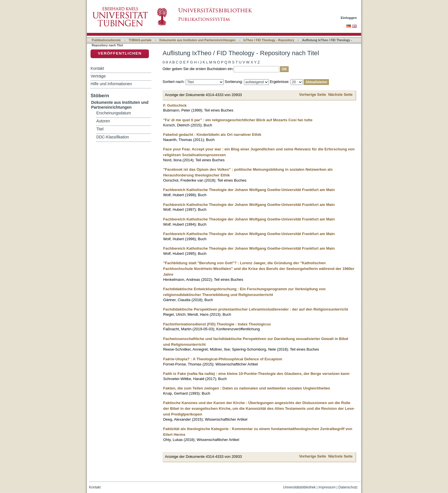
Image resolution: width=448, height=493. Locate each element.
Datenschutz (348, 487)
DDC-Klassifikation (113, 137)
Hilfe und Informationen (111, 84)
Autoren (103, 121)
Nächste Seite (340, 95)
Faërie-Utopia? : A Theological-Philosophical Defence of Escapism (223, 359)
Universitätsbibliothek (299, 487)
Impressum (327, 487)
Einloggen (349, 18)
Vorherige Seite (313, 95)
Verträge (98, 76)
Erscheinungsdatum (114, 113)
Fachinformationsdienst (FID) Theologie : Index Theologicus (217, 324)
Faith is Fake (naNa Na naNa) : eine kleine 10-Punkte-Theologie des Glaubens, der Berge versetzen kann (256, 374)
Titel (100, 129)
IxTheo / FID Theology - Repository (269, 40)
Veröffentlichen (120, 53)
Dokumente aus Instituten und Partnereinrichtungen (198, 40)
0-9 (165, 62)
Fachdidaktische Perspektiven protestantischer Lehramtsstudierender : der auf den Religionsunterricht (256, 309)
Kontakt (97, 68)
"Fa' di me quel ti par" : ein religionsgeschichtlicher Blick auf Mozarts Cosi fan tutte (238, 120)
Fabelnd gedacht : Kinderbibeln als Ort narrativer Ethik (212, 135)
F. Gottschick (175, 105)
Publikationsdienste (106, 40)
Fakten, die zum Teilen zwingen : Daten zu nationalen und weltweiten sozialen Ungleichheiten (247, 388)
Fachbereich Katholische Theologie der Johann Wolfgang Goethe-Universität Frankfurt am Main (249, 190)
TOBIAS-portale (140, 40)
